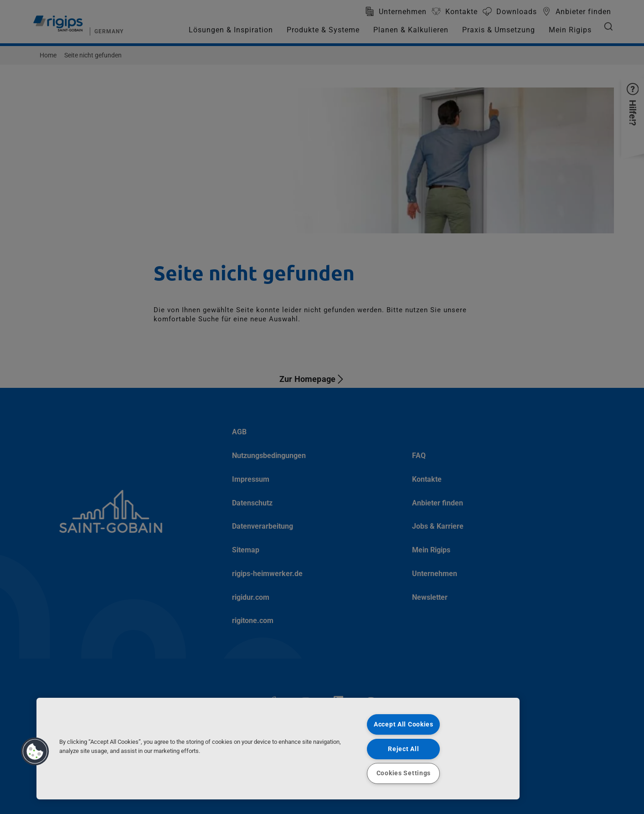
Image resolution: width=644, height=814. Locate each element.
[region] (278, 749)
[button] (35, 752)
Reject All (403, 749)
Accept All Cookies (404, 724)
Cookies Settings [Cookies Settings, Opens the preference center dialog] (404, 773)
